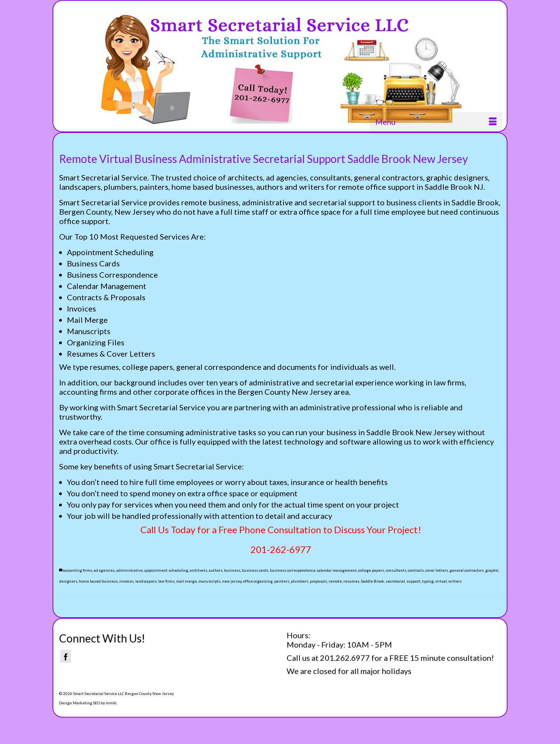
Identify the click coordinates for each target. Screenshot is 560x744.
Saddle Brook (373, 581)
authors (216, 570)
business (232, 570)
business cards (255, 570)
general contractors (467, 570)
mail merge (186, 581)
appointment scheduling (166, 570)
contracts (416, 570)
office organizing (258, 581)
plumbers (300, 581)
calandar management (337, 570)
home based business (98, 581)
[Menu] (436, 122)
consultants (396, 570)
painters (282, 581)
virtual (441, 581)
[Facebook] (66, 656)
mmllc (111, 703)
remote (335, 581)
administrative (129, 570)
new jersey (232, 581)
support (413, 581)
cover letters (437, 570)
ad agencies (104, 570)
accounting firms (78, 570)
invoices (127, 581)
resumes (351, 581)
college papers (371, 570)
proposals (318, 581)
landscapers (146, 581)
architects (199, 570)
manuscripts (209, 581)
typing (428, 581)
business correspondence (293, 570)
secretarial (395, 581)
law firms (166, 581)
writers (455, 581)
